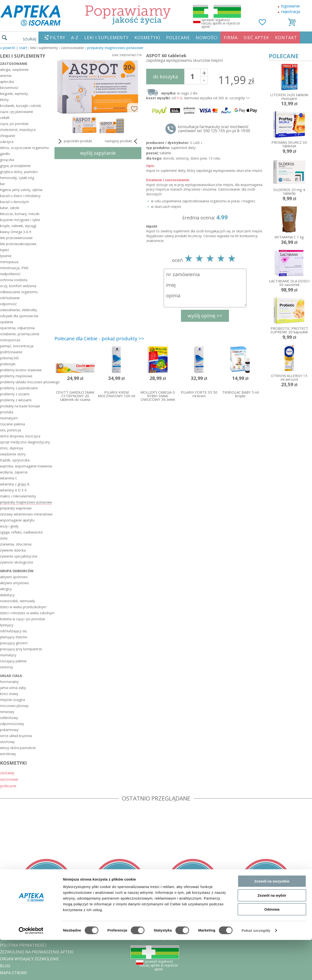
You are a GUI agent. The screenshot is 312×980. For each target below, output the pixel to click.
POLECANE (178, 37)
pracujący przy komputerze (21, 649)
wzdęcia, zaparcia (14, 472)
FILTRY (58, 37)
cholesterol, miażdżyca (18, 130)
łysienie (6, 256)
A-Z (75, 37)
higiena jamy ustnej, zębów (21, 190)
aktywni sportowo (14, 577)
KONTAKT (286, 37)
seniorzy (6, 667)
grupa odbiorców (17, 571)
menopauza (9, 262)
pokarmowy (9, 730)
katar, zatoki (10, 208)
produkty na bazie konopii (20, 406)
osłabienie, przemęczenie (20, 334)
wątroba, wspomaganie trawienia (26, 466)
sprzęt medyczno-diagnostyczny (25, 442)
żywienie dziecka (13, 550)
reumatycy (8, 655)
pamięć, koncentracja (17, 346)
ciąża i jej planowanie (17, 112)
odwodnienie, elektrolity (18, 310)
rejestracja (291, 12)
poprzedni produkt (75, 141)
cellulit (5, 118)
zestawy (7, 773)
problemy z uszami (15, 394)
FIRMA (231, 37)
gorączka (7, 160)
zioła (4, 538)
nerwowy (7, 712)
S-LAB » (196, 143)
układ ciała (11, 676)
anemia (6, 76)
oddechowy (9, 718)
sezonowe (9, 779)
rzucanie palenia (12, 424)
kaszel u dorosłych (14, 202)
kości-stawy (9, 694)
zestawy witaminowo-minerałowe (26, 514)
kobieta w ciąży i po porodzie (23, 619)
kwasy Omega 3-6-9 (16, 232)
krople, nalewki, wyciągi (18, 226)
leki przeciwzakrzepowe (18, 244)
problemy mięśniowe (16, 376)
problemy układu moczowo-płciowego (26, 382)
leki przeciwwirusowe (16, 238)
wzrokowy (8, 754)
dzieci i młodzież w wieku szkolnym (26, 613)
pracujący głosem (14, 643)
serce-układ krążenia (16, 736)
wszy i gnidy (9, 526)
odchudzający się (13, 631)
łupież (5, 250)
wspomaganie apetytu (17, 520)
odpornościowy (12, 724)
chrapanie (8, 136)
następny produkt (122, 141)
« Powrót (8, 48)
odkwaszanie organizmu (19, 292)
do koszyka (165, 77)
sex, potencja (10, 430)
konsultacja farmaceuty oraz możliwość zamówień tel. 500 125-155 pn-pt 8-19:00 (214, 129)
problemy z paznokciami (19, 388)
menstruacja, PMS (14, 268)
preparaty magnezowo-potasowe (115, 48)
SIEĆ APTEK (256, 37)
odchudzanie (10, 298)
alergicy (6, 589)
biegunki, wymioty (14, 94)
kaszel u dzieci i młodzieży (20, 196)
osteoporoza (10, 340)
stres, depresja (12, 448)
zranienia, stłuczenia (16, 544)
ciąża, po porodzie (14, 124)
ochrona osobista (14, 280)
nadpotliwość (10, 274)
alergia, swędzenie (14, 70)
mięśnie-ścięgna (12, 700)
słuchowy (7, 742)
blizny (4, 100)
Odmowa (272, 949)
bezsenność (9, 88)
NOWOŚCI (207, 37)
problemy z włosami (16, 400)
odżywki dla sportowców (19, 316)
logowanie (290, 6)
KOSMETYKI (147, 37)
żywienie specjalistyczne (19, 556)
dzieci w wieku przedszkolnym (23, 607)
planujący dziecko (14, 637)
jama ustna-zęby (13, 688)
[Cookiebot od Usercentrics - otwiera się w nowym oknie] (31, 971)
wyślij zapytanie (98, 153)
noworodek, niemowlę (17, 601)
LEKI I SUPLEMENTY (106, 37)
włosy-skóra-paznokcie (18, 748)
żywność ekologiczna (16, 562)
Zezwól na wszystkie (272, 921)
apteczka (7, 82)
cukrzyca (7, 142)
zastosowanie (14, 64)
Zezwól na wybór (272, 935)
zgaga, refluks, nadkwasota (21, 532)
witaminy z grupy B (15, 484)
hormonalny (9, 682)
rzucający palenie (13, 661)
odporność (8, 304)
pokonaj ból (9, 358)
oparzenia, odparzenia (17, 328)
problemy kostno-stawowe (21, 370)
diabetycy (7, 595)
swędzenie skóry (13, 454)
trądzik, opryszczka (15, 460)
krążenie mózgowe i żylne (20, 220)
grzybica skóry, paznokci (19, 172)
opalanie (7, 322)
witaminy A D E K (13, 490)
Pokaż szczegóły (256, 971)
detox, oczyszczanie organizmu (24, 148)
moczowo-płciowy (14, 706)
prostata (7, 412)
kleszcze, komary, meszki (20, 214)
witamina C (9, 478)
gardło (5, 154)
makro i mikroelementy (18, 496)
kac (3, 184)
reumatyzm (9, 418)
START (23, 48)
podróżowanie (11, 352)
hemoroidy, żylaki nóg (17, 178)
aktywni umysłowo (15, 583)
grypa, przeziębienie (15, 166)
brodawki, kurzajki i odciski (21, 106)
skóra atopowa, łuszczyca (20, 436)
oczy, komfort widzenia (18, 286)
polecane (8, 786)
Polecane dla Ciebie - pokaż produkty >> (99, 338)
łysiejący (7, 625)
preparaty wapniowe (16, 508)
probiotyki (8, 364)
